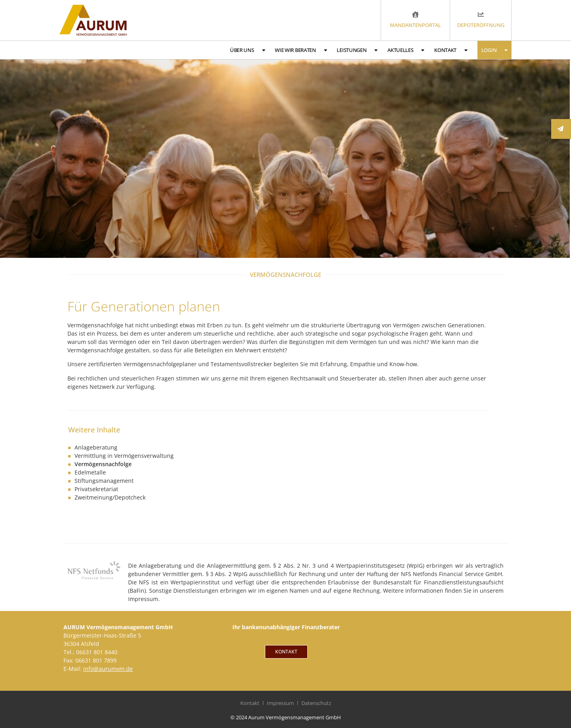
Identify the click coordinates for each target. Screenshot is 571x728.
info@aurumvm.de (108, 669)
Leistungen (357, 50)
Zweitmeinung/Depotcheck (110, 497)
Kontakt (451, 50)
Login (494, 50)
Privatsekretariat (96, 489)
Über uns (247, 50)
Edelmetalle (90, 472)
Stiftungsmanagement (104, 481)
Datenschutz (316, 703)
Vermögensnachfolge (103, 464)
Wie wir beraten (301, 50)
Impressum (280, 703)
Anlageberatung (96, 447)
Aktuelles (406, 50)
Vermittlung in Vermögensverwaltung (124, 456)
